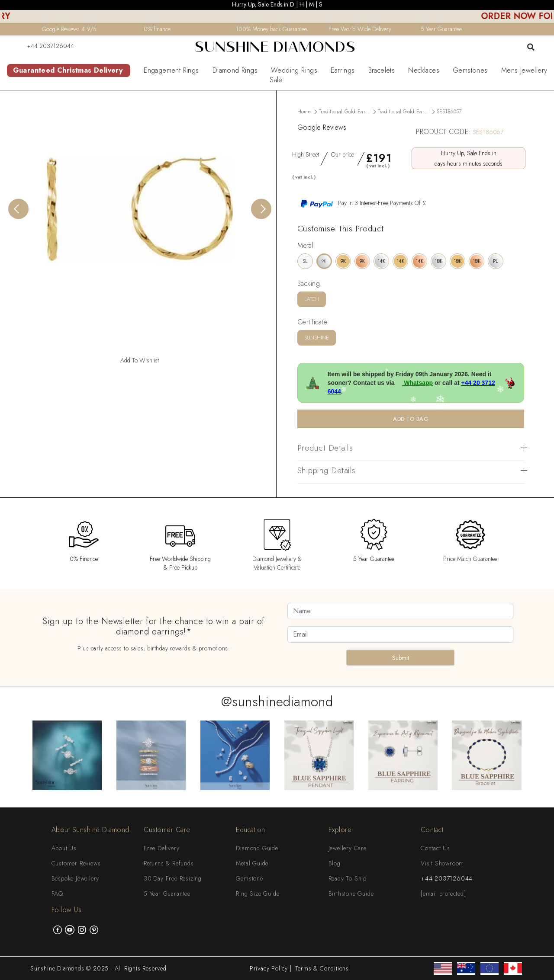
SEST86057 (449, 112)
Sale (276, 80)
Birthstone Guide (351, 894)
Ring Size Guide (258, 894)
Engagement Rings (171, 70)
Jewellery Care (348, 848)
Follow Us (67, 910)
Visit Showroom (442, 863)
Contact (432, 830)
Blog (335, 863)
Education (251, 830)
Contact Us (435, 848)
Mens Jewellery (524, 70)
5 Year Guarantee (167, 894)
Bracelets (382, 70)
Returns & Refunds (169, 863)
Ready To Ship (348, 878)
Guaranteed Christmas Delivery (68, 70)
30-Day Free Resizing (173, 878)
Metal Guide (252, 863)
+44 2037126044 (45, 46)
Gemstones (470, 70)
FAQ (57, 894)
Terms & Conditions (322, 968)
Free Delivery (161, 848)
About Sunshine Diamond (90, 830)
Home (304, 112)
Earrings (343, 70)
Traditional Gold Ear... (344, 112)
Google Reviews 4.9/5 (69, 29)
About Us (64, 848)
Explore (340, 830)
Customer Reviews (76, 863)
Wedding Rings (294, 70)
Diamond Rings (235, 70)
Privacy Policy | (271, 968)
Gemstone (249, 878)
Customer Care (167, 830)
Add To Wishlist (140, 360)
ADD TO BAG (411, 419)
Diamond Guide (257, 848)
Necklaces (424, 70)
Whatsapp (414, 383)
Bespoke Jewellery (76, 878)
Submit (401, 658)
